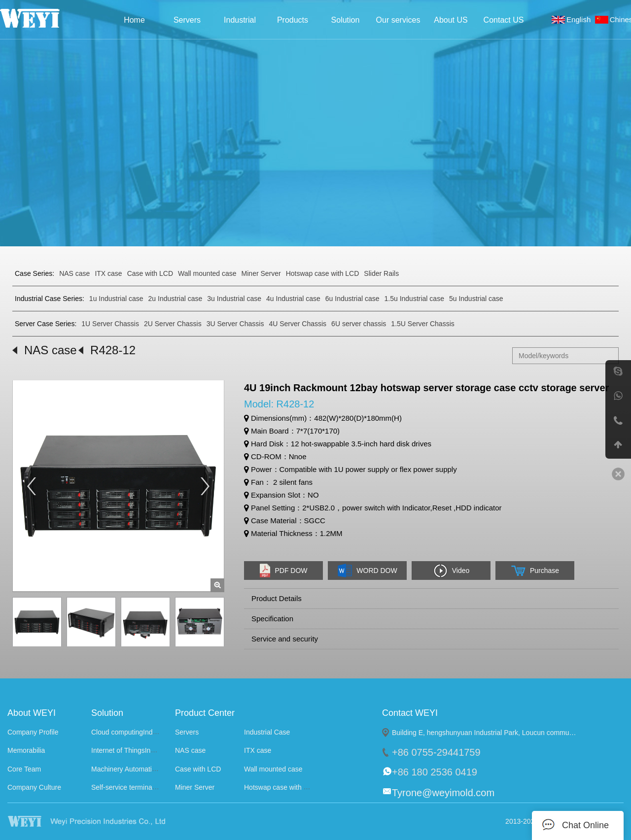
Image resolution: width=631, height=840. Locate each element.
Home (134, 20)
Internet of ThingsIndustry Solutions (145, 751)
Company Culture (34, 787)
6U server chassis (359, 324)
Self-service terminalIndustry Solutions (150, 787)
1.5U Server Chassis (422, 324)
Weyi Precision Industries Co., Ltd (43, 18)
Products (293, 20)
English (581, 19)
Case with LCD (150, 273)
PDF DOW (283, 571)
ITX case (108, 273)
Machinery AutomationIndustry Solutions (153, 769)
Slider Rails (381, 273)
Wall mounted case (207, 273)
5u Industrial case (476, 299)
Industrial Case (240, 23)
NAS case (74, 273)
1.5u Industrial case (414, 299)
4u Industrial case (293, 299)
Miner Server (261, 273)
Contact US (504, 20)
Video (451, 571)
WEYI (105, 821)
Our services (398, 20)
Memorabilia (26, 751)
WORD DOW (367, 571)
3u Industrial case (234, 299)
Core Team (24, 769)
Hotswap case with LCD (323, 273)
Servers (187, 20)
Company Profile (33, 732)
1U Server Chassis (110, 324)
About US (451, 20)
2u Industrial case (175, 299)
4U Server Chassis (298, 324)
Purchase (535, 571)
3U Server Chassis (235, 324)
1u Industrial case (116, 299)
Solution (346, 20)
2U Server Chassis (173, 324)
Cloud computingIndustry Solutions (144, 732)
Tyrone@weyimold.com (443, 793)
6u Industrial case (352, 299)
